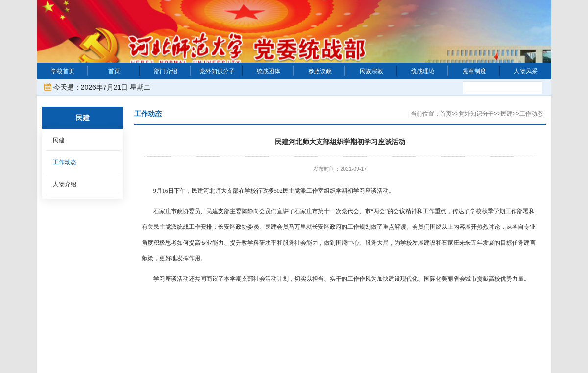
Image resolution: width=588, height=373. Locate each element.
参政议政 (320, 71)
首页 (114, 71)
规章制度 (474, 71)
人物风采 (526, 71)
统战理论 (423, 71)
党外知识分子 (217, 71)
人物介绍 (65, 184)
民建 (59, 140)
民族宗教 (371, 71)
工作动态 (65, 162)
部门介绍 (166, 71)
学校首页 (63, 71)
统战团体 (269, 71)
